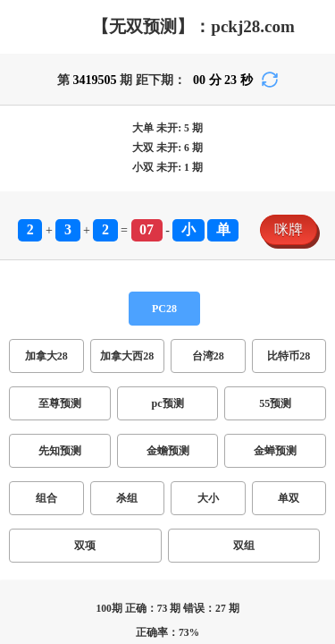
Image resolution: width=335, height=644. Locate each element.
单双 (118, 376)
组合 (21, 376)
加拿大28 (36, 320)
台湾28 (164, 320)
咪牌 (21, 285)
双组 (182, 376)
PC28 (23, 303)
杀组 (54, 376)
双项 (150, 376)
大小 (86, 376)
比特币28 (218, 320)
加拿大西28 (104, 320)
